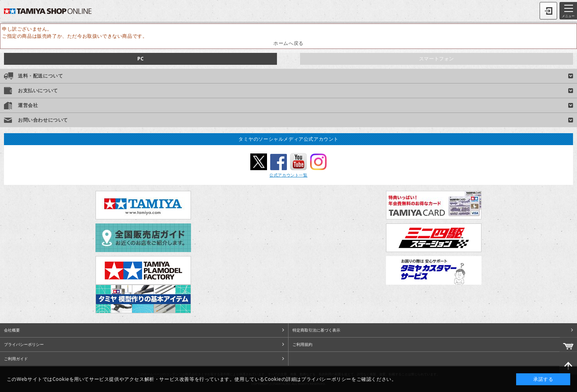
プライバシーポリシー (24, 344)
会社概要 (12, 330)
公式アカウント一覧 (288, 175)
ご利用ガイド (16, 359)
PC (140, 59)
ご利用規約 (302, 344)
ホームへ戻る (288, 43)
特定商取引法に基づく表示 (316, 330)
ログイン (548, 11)
